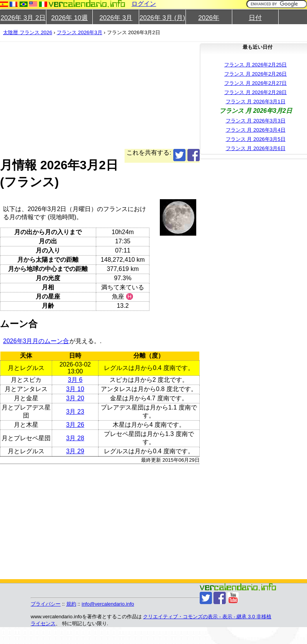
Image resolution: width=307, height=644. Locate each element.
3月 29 (75, 451)
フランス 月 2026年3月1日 (256, 102)
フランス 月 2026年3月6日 (256, 148)
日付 (255, 18)
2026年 (209, 18)
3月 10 (75, 389)
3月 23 (75, 412)
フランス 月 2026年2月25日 (255, 65)
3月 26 (75, 425)
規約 (71, 604)
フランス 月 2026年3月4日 (256, 130)
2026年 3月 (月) (162, 18)
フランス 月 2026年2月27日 (255, 83)
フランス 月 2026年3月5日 (256, 139)
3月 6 (75, 380)
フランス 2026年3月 (80, 32)
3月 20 (75, 398)
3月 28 (75, 438)
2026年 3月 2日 (23, 18)
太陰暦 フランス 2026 (28, 32)
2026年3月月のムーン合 (36, 341)
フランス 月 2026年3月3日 (256, 121)
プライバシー (46, 604)
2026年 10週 (69, 18)
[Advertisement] (96, 95)
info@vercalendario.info (108, 604)
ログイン (144, 4)
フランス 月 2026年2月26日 (255, 74)
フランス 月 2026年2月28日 (255, 92)
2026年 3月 (116, 18)
